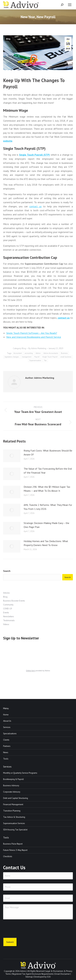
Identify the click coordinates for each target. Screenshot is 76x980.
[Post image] (12, 456)
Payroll (37, 357)
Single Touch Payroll (50, 357)
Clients (6, 740)
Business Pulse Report (13, 844)
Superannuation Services (14, 823)
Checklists (8, 856)
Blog (8, 39)
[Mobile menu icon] (70, 5)
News (6, 752)
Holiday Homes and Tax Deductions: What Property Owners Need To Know (46, 543)
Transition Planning (12, 811)
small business (66, 357)
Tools (6, 759)
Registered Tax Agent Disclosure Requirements (33, 974)
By (37, 348)
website (8, 141)
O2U (49, 977)
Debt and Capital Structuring (16, 798)
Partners (7, 746)
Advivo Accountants (51, 353)
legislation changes (12, 357)
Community (8, 605)
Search (7, 571)
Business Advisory (11, 786)
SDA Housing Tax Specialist (15, 830)
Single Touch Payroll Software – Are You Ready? (32, 333)
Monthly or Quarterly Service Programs (20, 773)
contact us (35, 206)
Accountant (18, 353)
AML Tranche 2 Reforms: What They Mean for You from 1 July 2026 (48, 507)
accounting (29, 353)
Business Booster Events (14, 601)
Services (7, 727)
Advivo (38, 353)
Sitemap (29, 977)
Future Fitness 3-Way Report (15, 850)
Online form (31, 671)
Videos (6, 624)
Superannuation (35, 361)
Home (6, 715)
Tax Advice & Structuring (14, 817)
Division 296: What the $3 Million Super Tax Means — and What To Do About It (47, 489)
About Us (7, 721)
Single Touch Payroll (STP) (34, 155)
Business (64, 353)
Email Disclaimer (62, 974)
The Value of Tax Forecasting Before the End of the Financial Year (48, 471)
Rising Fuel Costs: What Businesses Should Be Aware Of (48, 453)
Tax (45, 361)
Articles (6, 593)
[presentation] (27, 928)
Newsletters (9, 616)
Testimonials (9, 620)
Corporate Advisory (12, 792)
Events (6, 613)
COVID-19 (7, 609)
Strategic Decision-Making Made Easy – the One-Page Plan (46, 525)
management (27, 357)
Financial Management (13, 804)
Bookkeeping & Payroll (13, 779)
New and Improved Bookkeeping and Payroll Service (34, 337)
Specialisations (10, 734)
